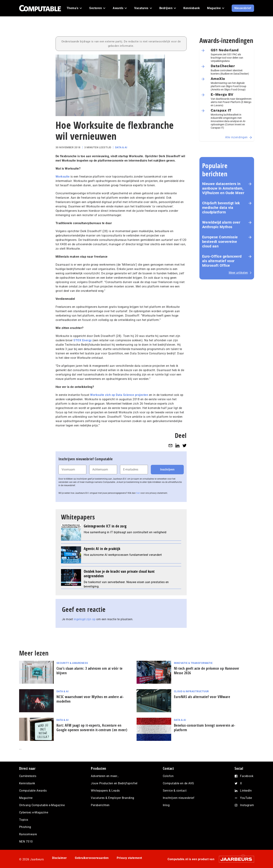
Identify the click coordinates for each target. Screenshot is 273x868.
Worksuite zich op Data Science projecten (119, 395)
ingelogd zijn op (85, 619)
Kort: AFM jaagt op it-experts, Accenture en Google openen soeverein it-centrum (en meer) (92, 728)
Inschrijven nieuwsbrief (179, 798)
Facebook (247, 776)
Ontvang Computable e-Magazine (42, 805)
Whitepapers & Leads (105, 791)
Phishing (25, 827)
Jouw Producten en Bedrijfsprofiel (114, 783)
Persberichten (100, 805)
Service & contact (175, 791)
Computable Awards (33, 791)
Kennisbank (27, 783)
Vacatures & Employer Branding (113, 798)
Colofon (168, 776)
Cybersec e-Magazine (34, 812)
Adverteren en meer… (105, 776)
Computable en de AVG (178, 783)
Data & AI (121, 147)
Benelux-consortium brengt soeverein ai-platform (205, 728)
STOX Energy (83, 340)
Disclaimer (59, 858)
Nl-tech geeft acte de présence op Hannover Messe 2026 (207, 671)
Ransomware (28, 834)
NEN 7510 (26, 842)
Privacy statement (129, 858)
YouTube (246, 798)
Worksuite (63, 177)
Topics (24, 820)
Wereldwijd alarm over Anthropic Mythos (221, 225)
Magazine (26, 798)
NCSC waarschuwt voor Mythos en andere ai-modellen (90, 699)
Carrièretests (28, 776)
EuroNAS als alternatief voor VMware (202, 697)
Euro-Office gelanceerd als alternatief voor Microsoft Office (222, 261)
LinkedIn (246, 791)
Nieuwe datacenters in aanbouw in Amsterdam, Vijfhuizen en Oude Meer (223, 188)
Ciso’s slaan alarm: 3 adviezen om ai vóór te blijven (90, 671)
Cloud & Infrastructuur (191, 691)
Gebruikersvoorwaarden (92, 858)
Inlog (166, 805)
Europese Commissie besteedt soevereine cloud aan (220, 242)
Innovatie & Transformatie (193, 663)
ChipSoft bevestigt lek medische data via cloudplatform (221, 208)
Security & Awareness (72, 663)
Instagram (247, 805)
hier (138, 493)
